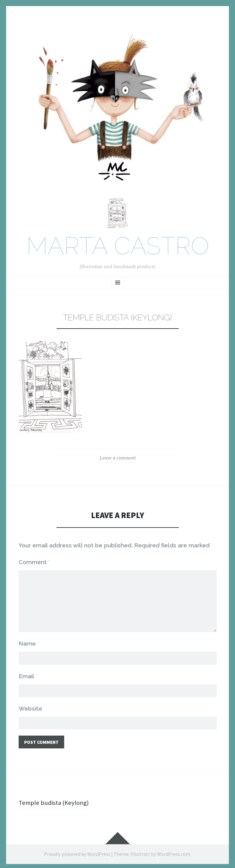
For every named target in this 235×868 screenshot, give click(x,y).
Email (28, 673)
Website (30, 706)
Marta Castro (118, 248)
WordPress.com (174, 852)
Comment (34, 564)
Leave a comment (118, 459)
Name (29, 641)
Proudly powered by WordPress (77, 852)
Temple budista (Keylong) (55, 801)
